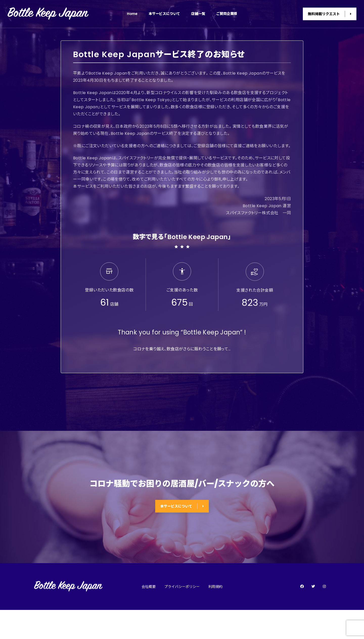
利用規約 (215, 587)
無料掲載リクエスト (330, 14)
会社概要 (149, 587)
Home (132, 14)
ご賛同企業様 (227, 14)
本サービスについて (164, 14)
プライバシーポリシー (182, 587)
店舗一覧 (198, 14)
